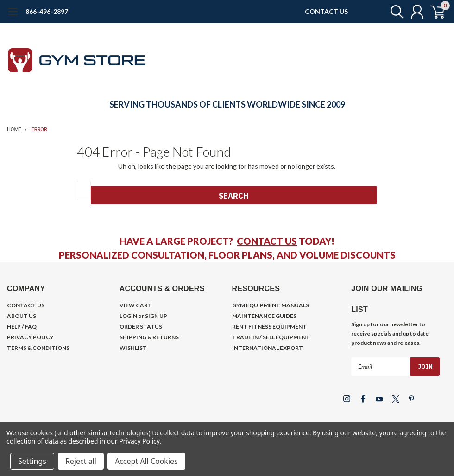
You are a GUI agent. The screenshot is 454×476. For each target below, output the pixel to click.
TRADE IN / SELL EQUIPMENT (271, 337)
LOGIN (128, 316)
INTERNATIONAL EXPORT (268, 348)
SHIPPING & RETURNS (149, 337)
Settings (32, 461)
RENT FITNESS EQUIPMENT (269, 327)
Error (39, 130)
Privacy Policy (139, 441)
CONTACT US (326, 11)
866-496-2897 (47, 11)
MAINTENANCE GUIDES (264, 316)
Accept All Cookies (146, 461)
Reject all (81, 461)
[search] (393, 12)
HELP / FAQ (22, 327)
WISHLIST (133, 348)
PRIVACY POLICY (30, 337)
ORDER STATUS (141, 327)
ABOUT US (22, 316)
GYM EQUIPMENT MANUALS (271, 305)
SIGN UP (156, 316)
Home (14, 130)
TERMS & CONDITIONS (38, 348)
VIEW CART (136, 305)
